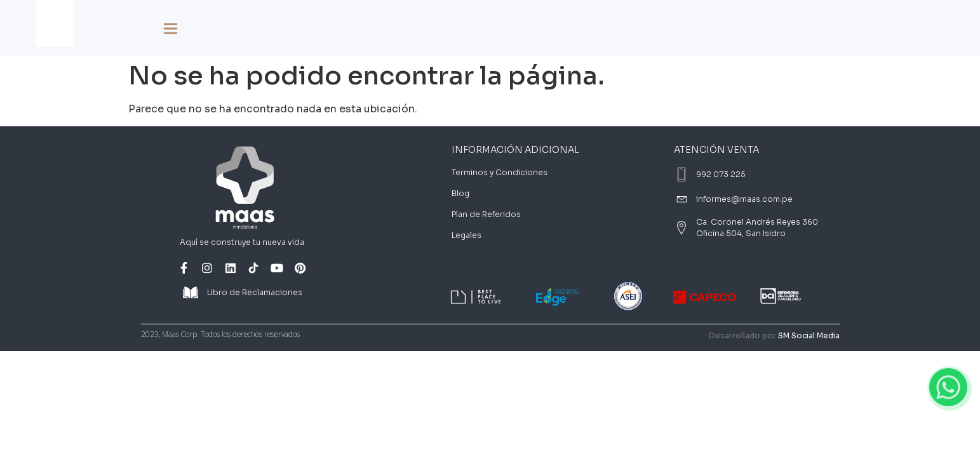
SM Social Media (809, 335)
